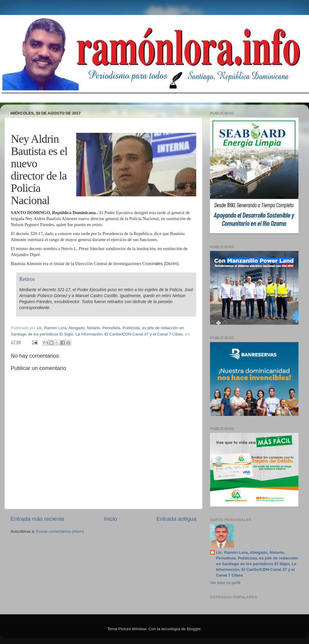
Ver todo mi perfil (225, 583)
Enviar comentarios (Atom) (60, 531)
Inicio (110, 519)
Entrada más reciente (37, 519)
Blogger (194, 629)
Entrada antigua (177, 519)
